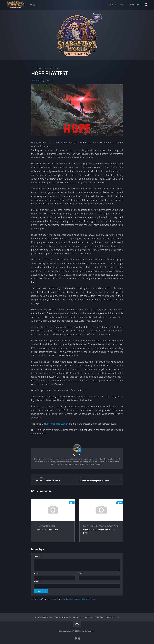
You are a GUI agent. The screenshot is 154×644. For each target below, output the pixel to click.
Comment (38, 557)
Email (81, 573)
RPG (53, 526)
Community (133, 5)
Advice (86, 617)
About (111, 5)
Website (37, 582)
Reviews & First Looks (52, 68)
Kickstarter (36, 68)
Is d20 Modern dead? (46, 530)
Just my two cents (43, 526)
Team (123, 5)
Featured (99, 617)
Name (37, 573)
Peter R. (37, 80)
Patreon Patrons (63, 617)
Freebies (77, 617)
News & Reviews (107, 526)
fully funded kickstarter (56, 424)
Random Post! (112, 617)
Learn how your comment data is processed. (79, 599)
